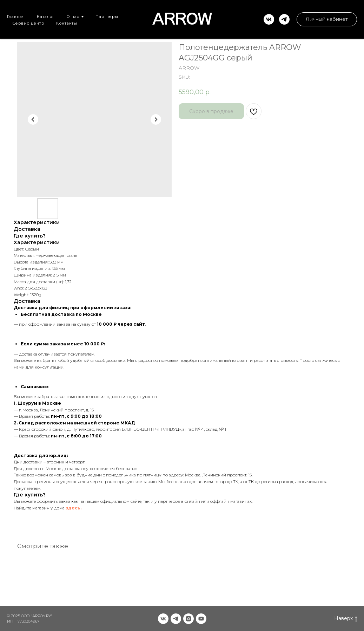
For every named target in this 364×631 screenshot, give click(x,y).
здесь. (74, 508)
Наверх (346, 619)
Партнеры (107, 17)
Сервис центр (28, 23)
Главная (16, 17)
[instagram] (188, 619)
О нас (73, 17)
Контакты (67, 23)
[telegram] (284, 19)
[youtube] (201, 619)
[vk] (269, 19)
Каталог (46, 17)
